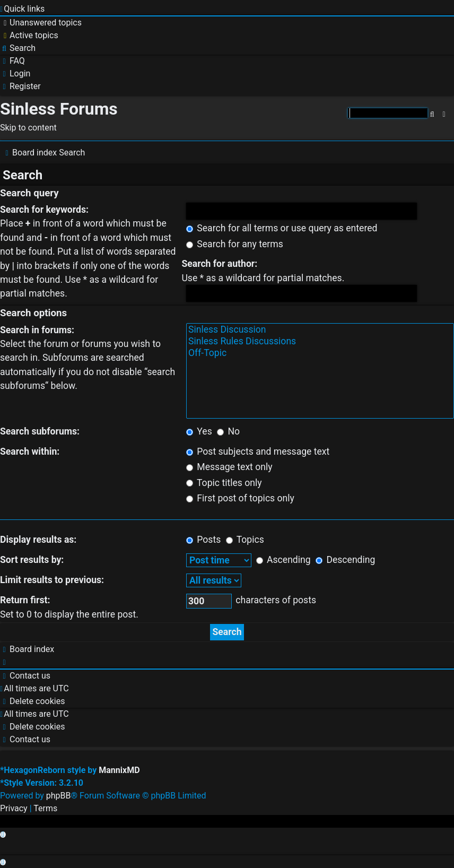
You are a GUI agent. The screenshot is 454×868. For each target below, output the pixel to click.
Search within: (30, 452)
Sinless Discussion (320, 330)
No (228, 431)
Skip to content (28, 128)
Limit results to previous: (52, 580)
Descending (345, 560)
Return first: (25, 600)
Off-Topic (320, 353)
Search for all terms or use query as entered (282, 228)
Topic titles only (224, 483)
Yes (199, 431)
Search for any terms (235, 244)
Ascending (283, 560)
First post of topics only (240, 498)
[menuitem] (41, 23)
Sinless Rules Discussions (320, 342)
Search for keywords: (44, 210)
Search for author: (219, 264)
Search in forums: (37, 330)
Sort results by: (32, 560)
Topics (245, 540)
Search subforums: (40, 431)
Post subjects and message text (258, 452)
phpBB (59, 796)
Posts (203, 540)
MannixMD (119, 770)
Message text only (229, 467)
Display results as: (38, 540)
